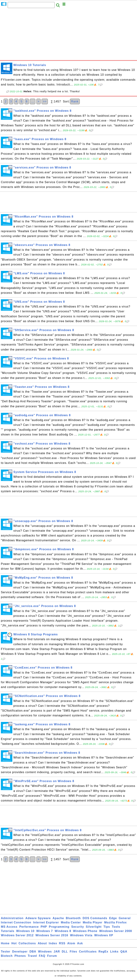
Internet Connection (16, 922)
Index (53, 943)
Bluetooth (73, 918)
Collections (27, 943)
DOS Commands (95, 918)
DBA (33, 952)
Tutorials (8, 931)
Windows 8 (63, 931)
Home (5, 943)
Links (114, 952)
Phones (20, 956)
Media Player (93, 922)
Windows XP (104, 935)
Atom (71, 943)
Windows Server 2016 (52, 935)
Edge (113, 918)
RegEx (103, 952)
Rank (75, 101)
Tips (107, 927)
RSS (62, 943)
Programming (59, 927)
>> (45, 101)
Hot (14, 943)
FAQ (42, 956)
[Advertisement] (68, 35)
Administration (12, 918)
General (125, 918)
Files (73, 952)
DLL (65, 952)
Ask (80, 943)
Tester (6, 952)
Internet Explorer (46, 922)
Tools (116, 927)
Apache (58, 918)
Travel (32, 956)
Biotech (7, 956)
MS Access (9, 927)
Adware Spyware (38, 918)
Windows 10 (25, 931)
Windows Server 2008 (116, 931)
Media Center (71, 922)
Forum (52, 956)
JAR (57, 952)
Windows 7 (45, 931)
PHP (44, 927)
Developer (20, 952)
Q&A (124, 952)
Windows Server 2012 (17, 935)
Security (78, 927)
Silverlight (94, 927)
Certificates (88, 952)
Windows (45, 952)
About (42, 943)
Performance (29, 927)
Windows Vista (81, 935)
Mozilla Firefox (115, 922)
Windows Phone (85, 931)
